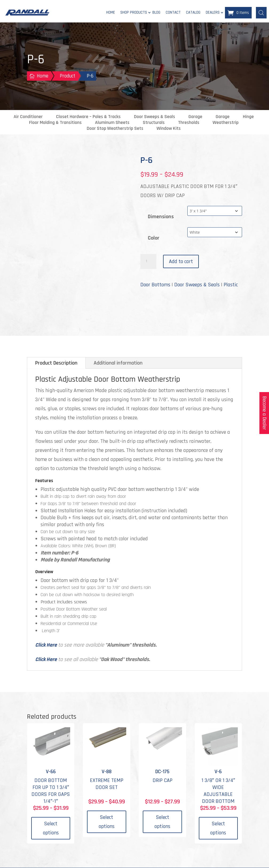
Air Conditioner (28, 117)
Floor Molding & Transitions (55, 123)
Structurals (154, 123)
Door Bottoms (155, 285)
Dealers (213, 13)
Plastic (231, 285)
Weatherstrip (226, 123)
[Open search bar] (261, 13)
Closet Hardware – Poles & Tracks (88, 117)
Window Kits (169, 129)
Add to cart (181, 262)
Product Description (56, 363)
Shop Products (134, 13)
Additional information (118, 363)
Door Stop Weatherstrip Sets (115, 129)
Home (111, 13)
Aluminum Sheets (112, 123)
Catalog (193, 13)
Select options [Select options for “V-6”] (218, 828)
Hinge (248, 117)
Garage (195, 117)
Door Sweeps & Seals (155, 117)
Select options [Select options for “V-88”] (107, 822)
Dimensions (161, 217)
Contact (173, 13)
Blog (156, 13)
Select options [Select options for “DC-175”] (162, 822)
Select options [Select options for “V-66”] (51, 828)
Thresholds (189, 123)
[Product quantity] (148, 262)
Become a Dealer (264, 413)
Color (154, 238)
